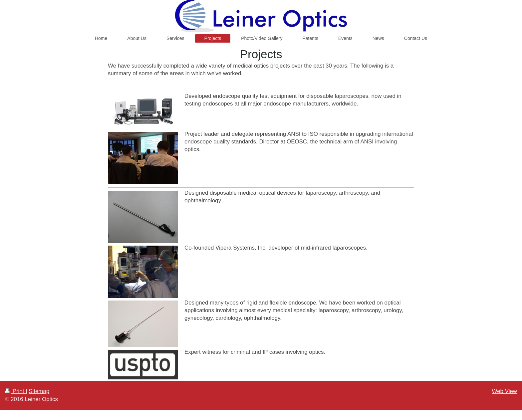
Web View (505, 391)
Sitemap (39, 391)
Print (15, 391)
